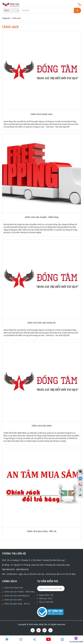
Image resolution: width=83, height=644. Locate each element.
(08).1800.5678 (8, 570)
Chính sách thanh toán (41, 114)
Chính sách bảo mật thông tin (41, 323)
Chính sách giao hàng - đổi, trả (41, 531)
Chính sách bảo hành (42, 426)
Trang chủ (6, 18)
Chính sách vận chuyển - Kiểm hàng (42, 217)
